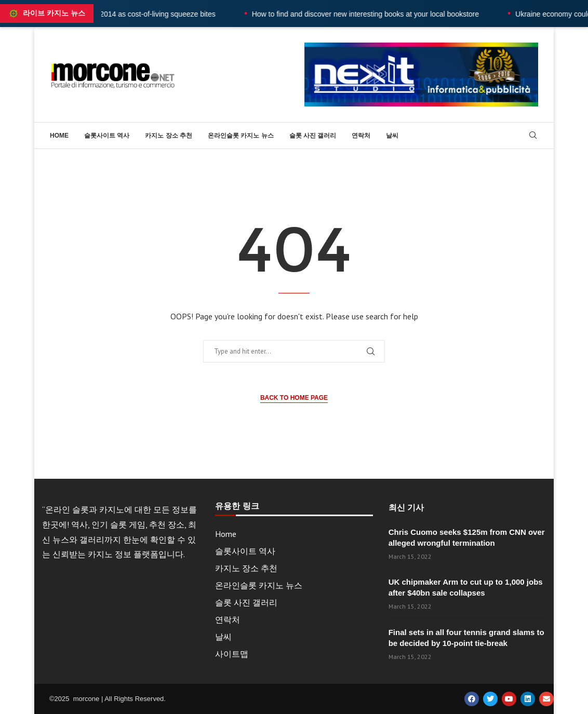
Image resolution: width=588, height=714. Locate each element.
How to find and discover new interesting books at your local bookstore (383, 14)
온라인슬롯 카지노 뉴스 (241, 136)
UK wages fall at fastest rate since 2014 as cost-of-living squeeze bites (119, 14)
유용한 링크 (237, 506)
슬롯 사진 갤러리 (313, 136)
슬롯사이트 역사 (107, 136)
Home (59, 136)
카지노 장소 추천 (169, 136)
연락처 (361, 136)
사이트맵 (232, 654)
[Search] (533, 136)
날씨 (392, 136)
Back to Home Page (294, 398)
